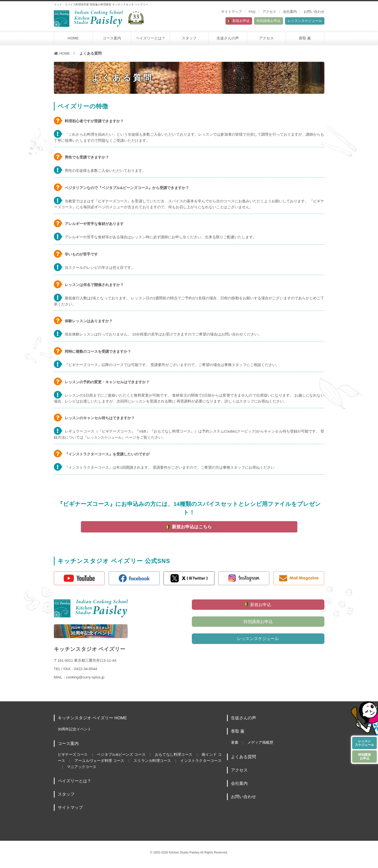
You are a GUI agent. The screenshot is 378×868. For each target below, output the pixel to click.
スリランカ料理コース (167, 765)
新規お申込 (212, 22)
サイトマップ (231, 12)
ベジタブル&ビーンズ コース (125, 759)
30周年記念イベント (76, 734)
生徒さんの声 (228, 40)
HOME (73, 40)
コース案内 (112, 40)
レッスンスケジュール (299, 22)
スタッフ (189, 40)
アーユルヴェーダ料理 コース (111, 765)
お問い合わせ (314, 12)
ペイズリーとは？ (151, 40)
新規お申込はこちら (192, 529)
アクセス (269, 12)
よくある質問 (244, 761)
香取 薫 (305, 40)
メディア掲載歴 (262, 747)
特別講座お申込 (250, 22)
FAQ (252, 12)
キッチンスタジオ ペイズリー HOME (94, 723)
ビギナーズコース (74, 759)
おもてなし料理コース (180, 759)
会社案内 (290, 12)
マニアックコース (103, 771)
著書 (235, 747)
